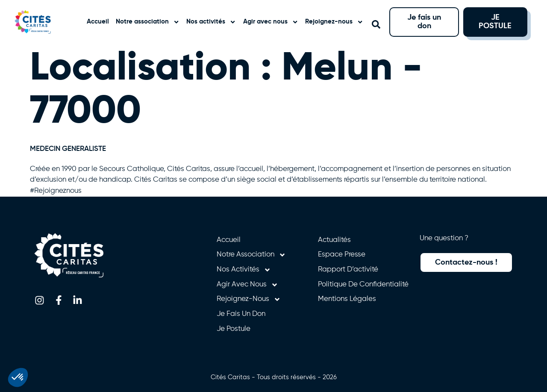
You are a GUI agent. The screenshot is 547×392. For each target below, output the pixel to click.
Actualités (334, 240)
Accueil (98, 22)
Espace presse (342, 255)
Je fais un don (241, 314)
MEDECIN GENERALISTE (68, 149)
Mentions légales (347, 299)
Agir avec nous (271, 22)
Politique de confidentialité (363, 284)
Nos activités (211, 22)
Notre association (148, 22)
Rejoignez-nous (334, 22)
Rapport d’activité (348, 270)
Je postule (234, 329)
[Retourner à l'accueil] (40, 22)
